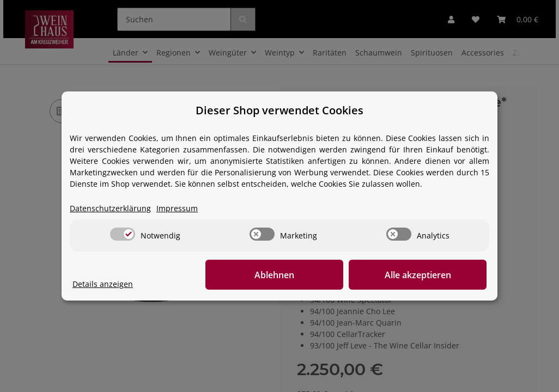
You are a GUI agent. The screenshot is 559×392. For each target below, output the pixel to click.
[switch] (123, 235)
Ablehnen (318, 275)
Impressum (177, 209)
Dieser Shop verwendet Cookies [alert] (279, 110)
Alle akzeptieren (432, 275)
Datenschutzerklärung (110, 209)
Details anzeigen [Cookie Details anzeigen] (103, 284)
